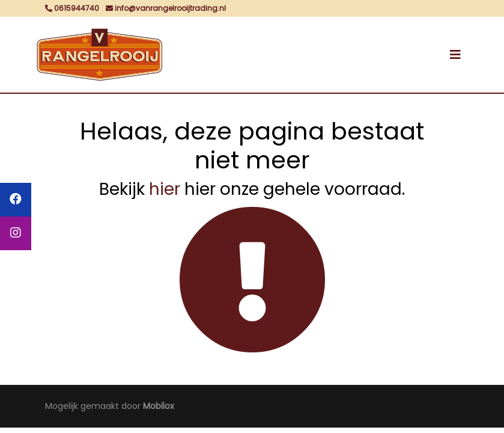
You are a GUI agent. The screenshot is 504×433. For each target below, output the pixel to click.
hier (165, 189)
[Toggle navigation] (455, 55)
